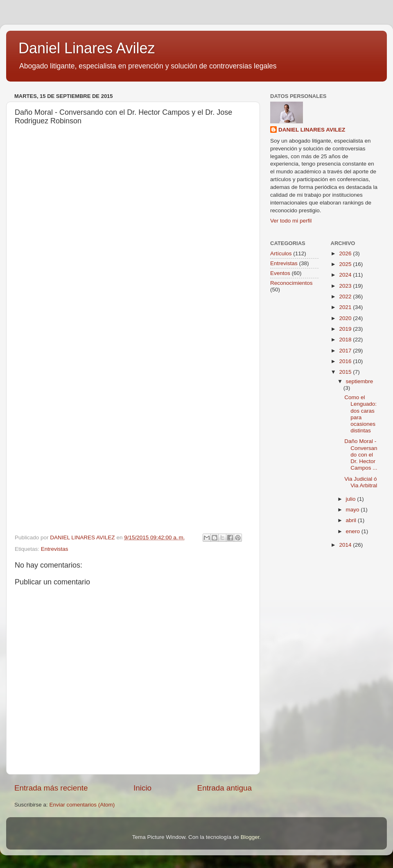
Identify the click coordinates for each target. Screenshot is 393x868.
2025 (346, 264)
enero (354, 531)
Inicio (142, 788)
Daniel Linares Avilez (87, 48)
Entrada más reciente (51, 788)
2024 (346, 275)
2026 (346, 253)
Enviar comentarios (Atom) (82, 805)
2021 (346, 307)
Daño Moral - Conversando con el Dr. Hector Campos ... (361, 454)
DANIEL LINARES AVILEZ (312, 130)
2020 (346, 318)
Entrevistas (55, 549)
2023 (346, 286)
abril (352, 520)
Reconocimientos (291, 283)
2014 (346, 545)
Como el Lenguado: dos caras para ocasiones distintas (360, 414)
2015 (346, 372)
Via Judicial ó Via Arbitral (361, 482)
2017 (346, 351)
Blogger (250, 837)
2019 (346, 329)
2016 (346, 361)
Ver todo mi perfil (291, 221)
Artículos (281, 253)
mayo (353, 510)
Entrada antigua (225, 788)
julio (352, 499)
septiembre (360, 381)
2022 (346, 297)
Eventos (280, 273)
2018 (346, 340)
